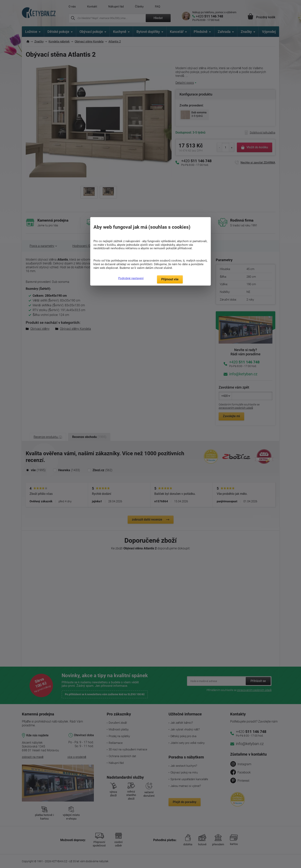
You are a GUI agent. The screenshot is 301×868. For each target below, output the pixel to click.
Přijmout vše (170, 279)
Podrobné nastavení (131, 278)
